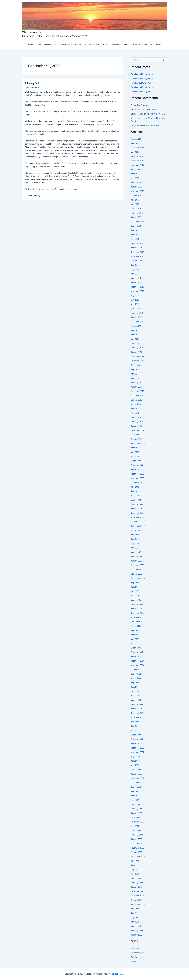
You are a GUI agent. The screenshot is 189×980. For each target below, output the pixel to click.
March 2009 (136, 461)
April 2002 (135, 765)
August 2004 (136, 678)
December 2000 (137, 817)
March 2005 (136, 648)
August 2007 (136, 530)
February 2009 (137, 465)
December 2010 (137, 391)
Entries (136, 948)
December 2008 (137, 474)
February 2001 (137, 809)
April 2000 (135, 826)
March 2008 (136, 500)
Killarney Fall (32, 83)
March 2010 (136, 417)
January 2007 (137, 561)
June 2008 (135, 491)
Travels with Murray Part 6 (142, 74)
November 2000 (137, 822)
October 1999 (136, 852)
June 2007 (135, 539)
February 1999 (137, 883)
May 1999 (135, 870)
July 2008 (135, 487)
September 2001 (138, 787)
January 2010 (137, 426)
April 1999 (135, 874)
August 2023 (136, 139)
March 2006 (136, 600)
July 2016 (135, 200)
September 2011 (138, 365)
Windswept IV (32, 32)
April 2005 (135, 643)
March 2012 (136, 343)
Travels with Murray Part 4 (142, 83)
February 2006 (137, 604)
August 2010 (136, 404)
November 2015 (137, 222)
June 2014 (135, 265)
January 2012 (137, 352)
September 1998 (138, 904)
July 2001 (135, 791)
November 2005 (137, 617)
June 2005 (135, 635)
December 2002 (137, 748)
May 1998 (135, 917)
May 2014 (135, 269)
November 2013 (137, 291)
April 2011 (135, 374)
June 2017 (135, 174)
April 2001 (135, 800)
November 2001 (137, 783)
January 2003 (137, 744)
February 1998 (137, 931)
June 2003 (135, 726)
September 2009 (138, 443)
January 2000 (137, 839)
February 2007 (137, 557)
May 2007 (135, 543)
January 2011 (137, 387)
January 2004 (137, 709)
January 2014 (137, 283)
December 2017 (137, 161)
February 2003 (137, 739)
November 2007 (137, 517)
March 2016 (136, 209)
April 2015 (135, 239)
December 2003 (137, 713)
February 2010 (137, 422)
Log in (133, 961)
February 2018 (137, 156)
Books (105, 45)
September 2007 (138, 526)
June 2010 (135, 409)
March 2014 (136, 278)
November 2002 (137, 752)
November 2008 (137, 478)
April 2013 (135, 304)
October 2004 (136, 670)
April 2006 (135, 596)
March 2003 (136, 735)
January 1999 (137, 887)
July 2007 (135, 535)
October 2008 (136, 483)
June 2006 (135, 587)
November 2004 (137, 665)
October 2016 (136, 196)
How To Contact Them (142, 45)
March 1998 (136, 926)
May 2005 (135, 639)
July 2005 (135, 630)
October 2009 (136, 439)
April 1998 (135, 922)
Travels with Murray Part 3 (142, 87)
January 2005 (137, 657)
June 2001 (135, 796)
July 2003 (135, 722)
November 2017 (137, 165)
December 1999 (137, 844)
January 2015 (137, 248)
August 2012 (136, 326)
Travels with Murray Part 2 (142, 92)
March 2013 (136, 309)
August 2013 (136, 296)
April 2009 (135, 456)
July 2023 (135, 143)
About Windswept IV (46, 45)
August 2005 (136, 626)
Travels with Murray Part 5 (142, 79)
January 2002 (137, 774)
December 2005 (137, 613)
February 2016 (137, 213)
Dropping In (146, 105)
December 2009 (137, 430)
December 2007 (137, 513)
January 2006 (137, 609)
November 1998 (137, 896)
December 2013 (137, 287)
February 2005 (137, 652)
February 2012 (137, 348)
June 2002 (135, 761)
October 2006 (136, 574)
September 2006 (138, 578)
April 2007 (135, 548)
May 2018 (135, 152)
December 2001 (137, 778)
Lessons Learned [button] (120, 45)
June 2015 (135, 235)
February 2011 (137, 383)
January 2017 (137, 187)
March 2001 (136, 804)
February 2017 (137, 182)
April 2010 (135, 413)
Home (31, 45)
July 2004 (135, 683)
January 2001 (137, 813)
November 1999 (137, 848)
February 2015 (137, 243)
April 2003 (135, 730)
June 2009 (135, 448)
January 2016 (137, 217)
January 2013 (137, 317)
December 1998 (137, 891)
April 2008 (135, 496)
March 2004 (136, 700)
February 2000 (137, 835)
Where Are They (92, 45)
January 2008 (137, 509)
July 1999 (135, 861)
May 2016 (135, 204)
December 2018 (137, 148)
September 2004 (138, 674)
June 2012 (135, 335)
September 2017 (138, 169)
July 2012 (135, 330)
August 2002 (136, 757)
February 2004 (137, 704)
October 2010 (136, 400)
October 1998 (136, 900)
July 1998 (135, 909)
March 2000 (136, 830)
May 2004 (135, 691)
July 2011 (135, 369)
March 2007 (136, 552)
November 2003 (137, 717)
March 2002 (136, 770)
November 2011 (137, 361)
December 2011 (137, 356)
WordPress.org (137, 957)
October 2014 (136, 261)
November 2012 (137, 322)
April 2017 (135, 178)
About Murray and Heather (70, 45)
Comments (137, 953)
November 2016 (137, 191)
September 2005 (138, 622)
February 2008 (137, 504)
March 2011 (136, 378)
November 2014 (137, 256)
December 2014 (137, 252)
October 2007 (136, 522)
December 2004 (137, 661)
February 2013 (137, 313)
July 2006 (135, 583)
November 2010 (137, 396)
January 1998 (137, 935)
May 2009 (135, 452)
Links (158, 45)
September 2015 (138, 226)
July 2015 (135, 230)
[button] (128, 45)
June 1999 (135, 865)
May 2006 (135, 591)
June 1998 (135, 913)
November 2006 (137, 570)
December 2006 (137, 565)
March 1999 (136, 878)
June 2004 (135, 687)
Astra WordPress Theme (114, 974)
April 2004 (135, 696)
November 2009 (137, 435)
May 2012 (135, 339)
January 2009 (137, 470)
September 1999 (138, 857)
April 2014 (135, 274)
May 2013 (135, 300)
